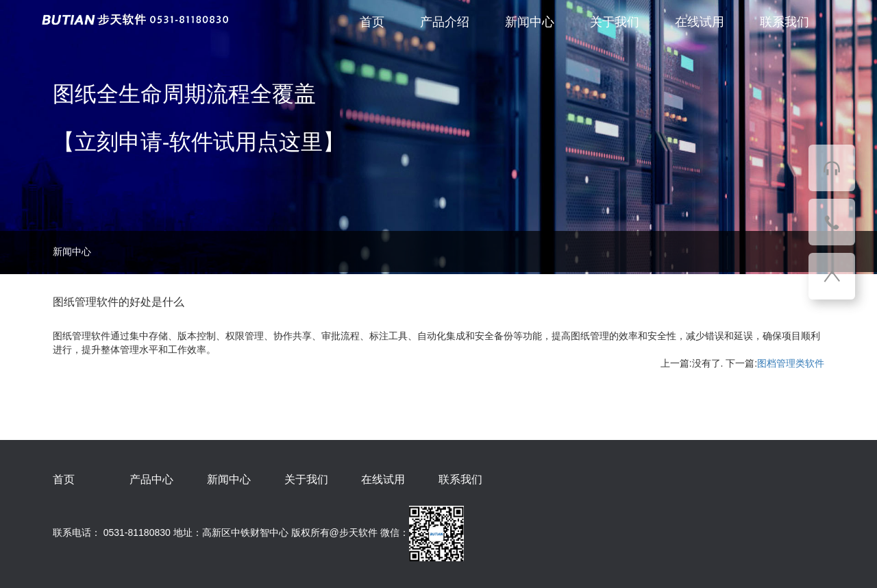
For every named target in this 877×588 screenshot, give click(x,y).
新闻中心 (530, 22)
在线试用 (700, 22)
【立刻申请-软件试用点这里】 (199, 142)
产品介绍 (445, 22)
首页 (372, 22)
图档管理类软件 (791, 363)
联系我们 (785, 22)
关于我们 (615, 22)
